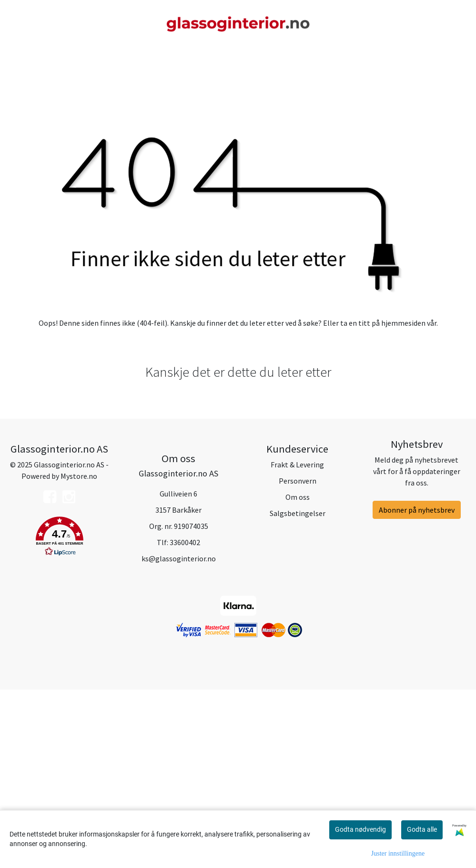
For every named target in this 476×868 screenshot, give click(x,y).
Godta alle (422, 829)
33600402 (185, 720)
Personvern (298, 659)
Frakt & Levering (297, 643)
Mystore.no (79, 654)
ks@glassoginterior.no (179, 736)
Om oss (298, 675)
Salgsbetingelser (298, 692)
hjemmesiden (403, 501)
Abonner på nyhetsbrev (417, 688)
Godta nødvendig (360, 829)
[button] (60, 716)
